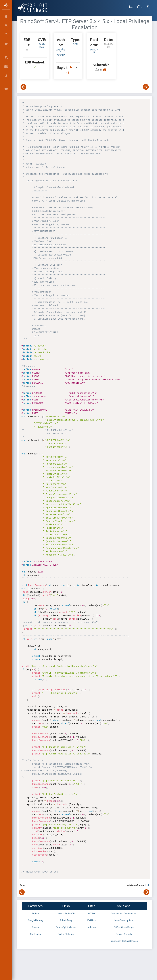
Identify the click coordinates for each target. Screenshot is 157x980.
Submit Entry (66, 920)
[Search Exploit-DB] (148, 7)
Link (147, 885)
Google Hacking (35, 920)
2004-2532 (42, 46)
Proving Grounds (124, 934)
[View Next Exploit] (146, 87)
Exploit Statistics (66, 934)
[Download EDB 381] (72, 68)
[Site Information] (140, 7)
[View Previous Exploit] (23, 87)
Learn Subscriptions (124, 920)
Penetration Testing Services (124, 941)
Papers (35, 927)
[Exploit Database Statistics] (131, 7)
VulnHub (92, 927)
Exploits (35, 913)
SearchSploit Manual (66, 927)
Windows (94, 51)
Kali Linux (92, 920)
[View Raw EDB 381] (68, 73)
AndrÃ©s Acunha (61, 52)
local (75, 44)
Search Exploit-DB (66, 913)
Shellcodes (35, 934)
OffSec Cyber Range (124, 927)
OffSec (92, 913)
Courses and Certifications (124, 913)
